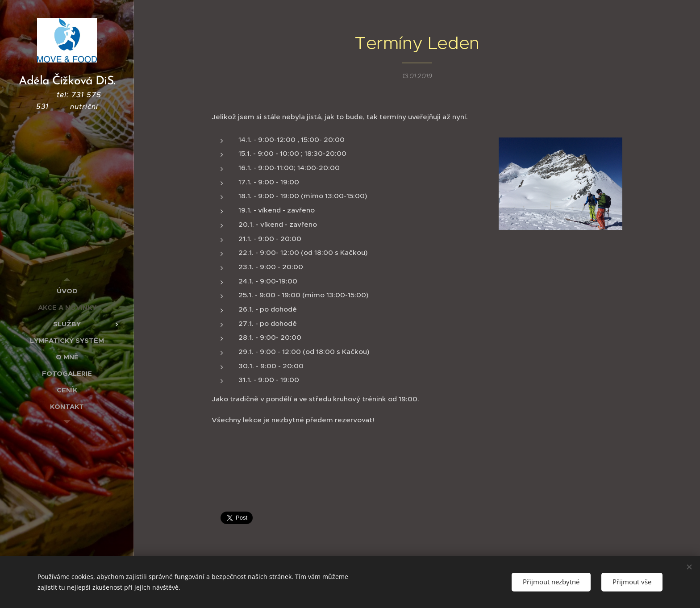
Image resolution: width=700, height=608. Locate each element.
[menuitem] (67, 291)
